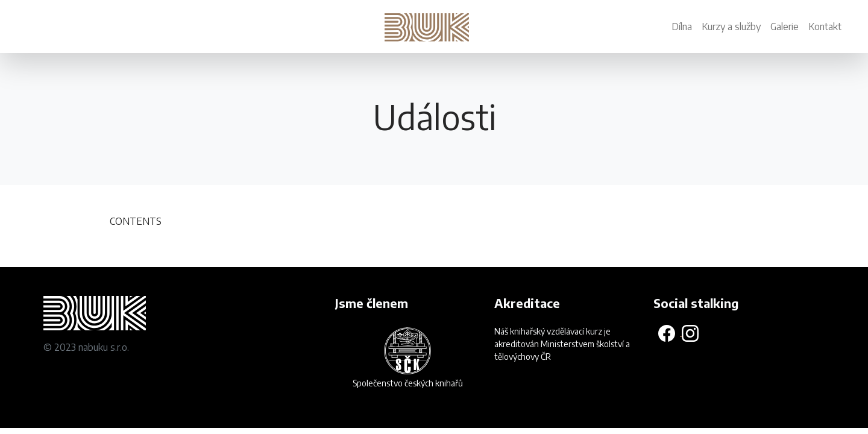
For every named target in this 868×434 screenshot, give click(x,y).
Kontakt (825, 27)
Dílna (682, 27)
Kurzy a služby (731, 27)
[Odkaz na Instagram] (690, 332)
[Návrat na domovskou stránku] (429, 21)
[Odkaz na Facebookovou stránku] (668, 332)
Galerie (785, 27)
